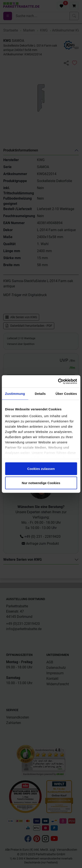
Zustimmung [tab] (15, 393)
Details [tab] (40, 393)
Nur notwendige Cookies (41, 483)
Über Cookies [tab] (66, 393)
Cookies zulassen (41, 468)
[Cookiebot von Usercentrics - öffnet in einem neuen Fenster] (58, 381)
